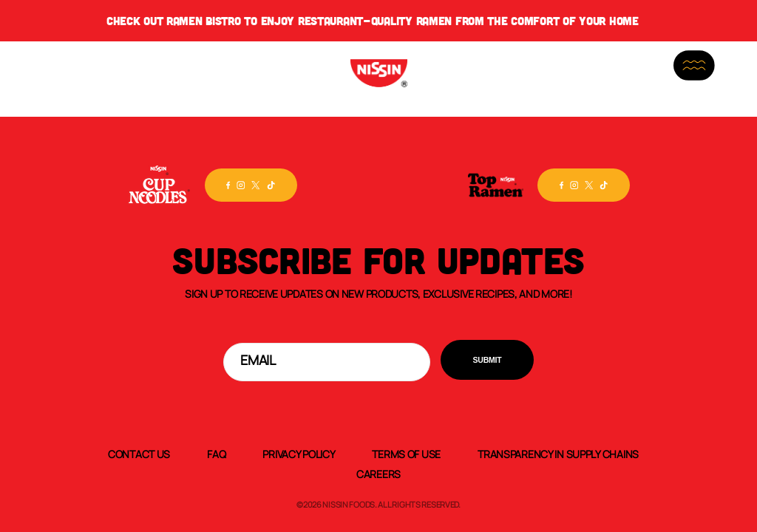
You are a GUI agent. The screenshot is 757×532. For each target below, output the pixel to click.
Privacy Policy (299, 454)
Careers (378, 474)
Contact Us (139, 454)
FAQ (216, 454)
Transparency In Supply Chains (558, 454)
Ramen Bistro (204, 21)
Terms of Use (406, 454)
